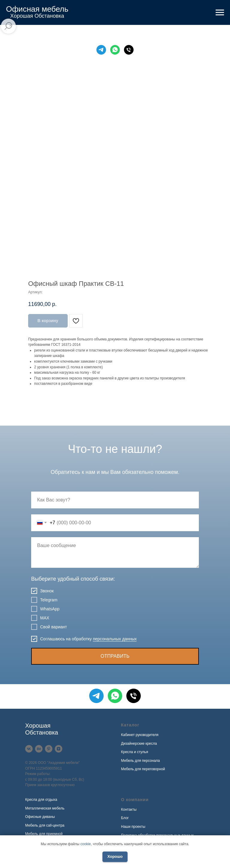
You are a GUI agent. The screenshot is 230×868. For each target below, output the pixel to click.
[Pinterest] (49, 749)
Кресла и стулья (135, 752)
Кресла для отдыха (41, 800)
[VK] (29, 749)
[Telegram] (101, 50)
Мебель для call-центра (45, 825)
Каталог (130, 725)
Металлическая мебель (45, 808)
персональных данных (115, 639)
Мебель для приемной (44, 834)
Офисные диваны (40, 817)
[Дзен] (59, 749)
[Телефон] (129, 50)
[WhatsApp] (115, 50)
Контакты (129, 810)
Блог (125, 818)
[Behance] (39, 749)
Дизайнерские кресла (139, 744)
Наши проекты (133, 827)
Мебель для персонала (140, 761)
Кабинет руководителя (140, 735)
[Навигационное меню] (220, 13)
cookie (86, 844)
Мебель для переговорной (143, 769)
